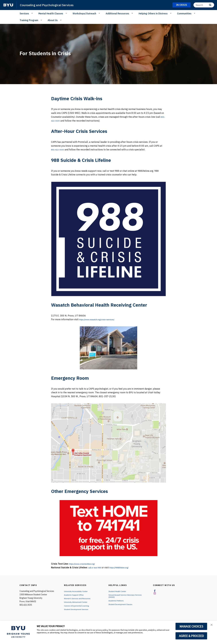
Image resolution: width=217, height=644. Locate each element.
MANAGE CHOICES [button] (191, 626)
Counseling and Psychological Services (51, 5)
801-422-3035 (59, 121)
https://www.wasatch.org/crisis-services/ (101, 319)
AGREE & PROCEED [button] (191, 636)
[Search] (204, 5)
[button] (212, 626)
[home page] (8, 5)
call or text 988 (96, 567)
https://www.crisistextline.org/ (85, 564)
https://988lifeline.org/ (125, 567)
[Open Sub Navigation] (33, 13)
